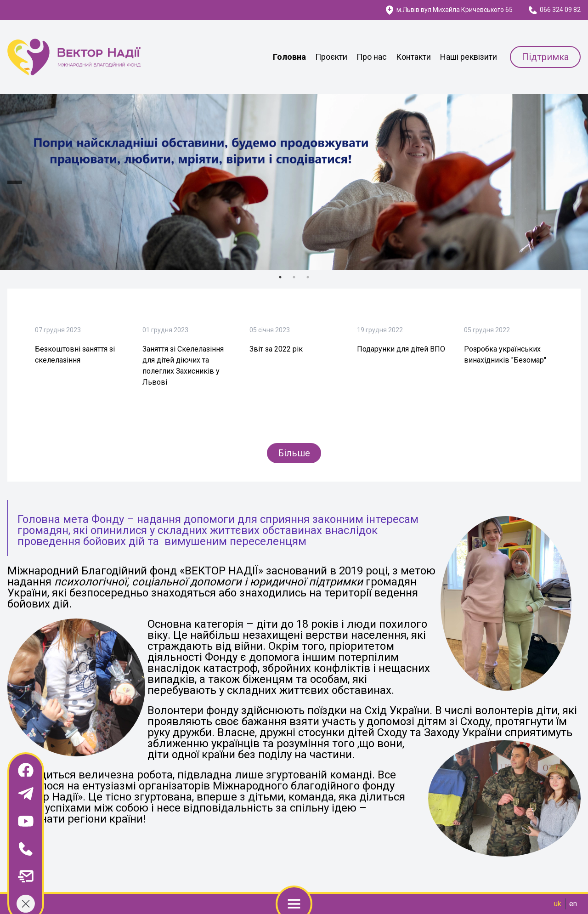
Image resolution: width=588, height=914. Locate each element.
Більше (294, 453)
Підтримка (545, 57)
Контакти (413, 57)
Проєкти (331, 57)
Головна (289, 57)
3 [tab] (308, 277)
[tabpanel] (294, 182)
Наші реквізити (469, 57)
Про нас (372, 57)
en (573, 904)
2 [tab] (294, 277)
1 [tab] (280, 277)
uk (558, 904)
